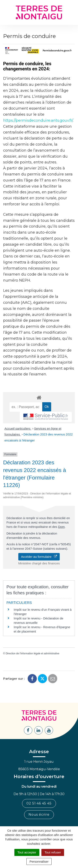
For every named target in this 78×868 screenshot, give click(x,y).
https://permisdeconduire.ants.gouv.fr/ (38, 120)
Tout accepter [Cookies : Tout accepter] (27, 852)
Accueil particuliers (18, 428)
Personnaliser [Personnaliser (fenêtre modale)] (39, 861)
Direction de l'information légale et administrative (32, 653)
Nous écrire (39, 815)
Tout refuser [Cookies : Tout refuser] (53, 852)
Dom (61, 527)
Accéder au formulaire (39, 557)
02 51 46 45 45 (39, 803)
